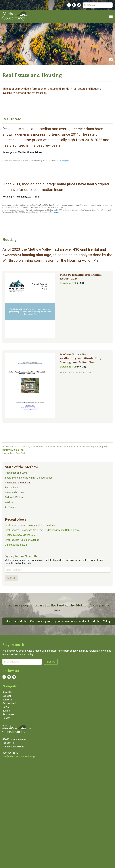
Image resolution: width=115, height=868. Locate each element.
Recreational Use (14, 488)
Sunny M (7, 700)
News (6, 707)
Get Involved (9, 703)
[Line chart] (57, 207)
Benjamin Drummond (13, 450)
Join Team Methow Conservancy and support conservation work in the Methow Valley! (59, 621)
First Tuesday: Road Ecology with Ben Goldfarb (30, 525)
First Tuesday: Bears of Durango (22, 540)
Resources (8, 714)
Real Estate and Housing (18, 483)
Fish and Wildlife (14, 497)
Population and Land (16, 473)
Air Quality (10, 507)
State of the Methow (22, 467)
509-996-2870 (10, 753)
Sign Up (11, 578)
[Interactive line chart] (57, 159)
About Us (7, 692)
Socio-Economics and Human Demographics (29, 478)
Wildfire (9, 502)
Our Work (7, 696)
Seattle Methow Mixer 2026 (20, 535)
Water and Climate (15, 492)
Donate (6, 718)
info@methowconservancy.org (19, 756)
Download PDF (68, 283)
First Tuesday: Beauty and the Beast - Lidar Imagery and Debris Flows (42, 530)
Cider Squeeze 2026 (16, 545)
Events (6, 711)
